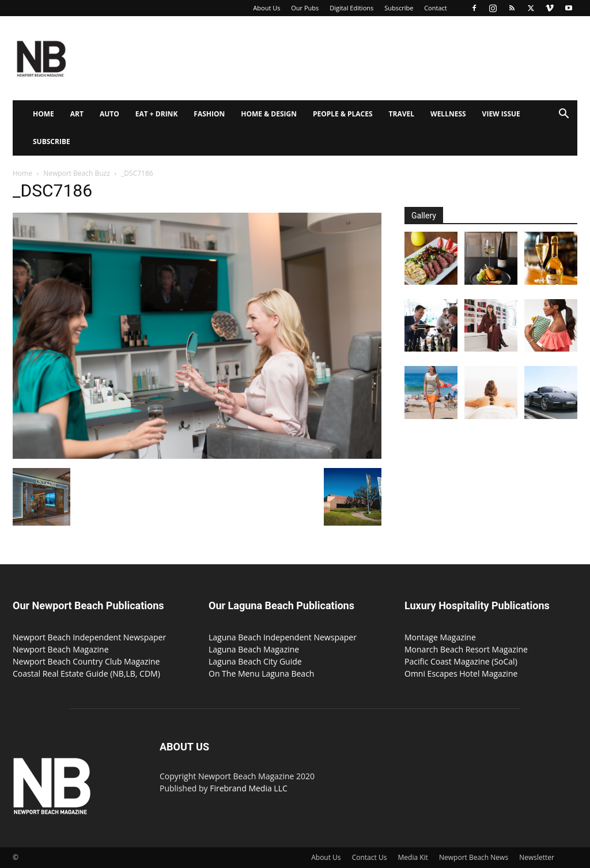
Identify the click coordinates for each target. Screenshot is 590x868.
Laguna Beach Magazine (254, 649)
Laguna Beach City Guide (255, 661)
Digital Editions (351, 8)
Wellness (448, 114)
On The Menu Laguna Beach (261, 673)
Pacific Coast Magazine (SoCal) (461, 661)
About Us (266, 8)
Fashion (209, 114)
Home (44, 114)
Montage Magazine (440, 637)
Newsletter (537, 857)
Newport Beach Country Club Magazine (86, 661)
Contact (436, 8)
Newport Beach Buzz (77, 173)
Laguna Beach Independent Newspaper (283, 637)
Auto (109, 114)
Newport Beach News (474, 857)
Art (77, 114)
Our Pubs (305, 8)
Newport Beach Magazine (61, 649)
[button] (563, 115)
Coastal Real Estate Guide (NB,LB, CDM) (86, 673)
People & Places (343, 114)
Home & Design (269, 114)
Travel (402, 114)
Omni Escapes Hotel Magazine (461, 673)
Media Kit (413, 857)
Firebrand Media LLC (249, 788)
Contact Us (370, 857)
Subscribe (399, 8)
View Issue (501, 114)
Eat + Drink (157, 114)
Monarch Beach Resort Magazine (466, 649)
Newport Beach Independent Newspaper (89, 637)
